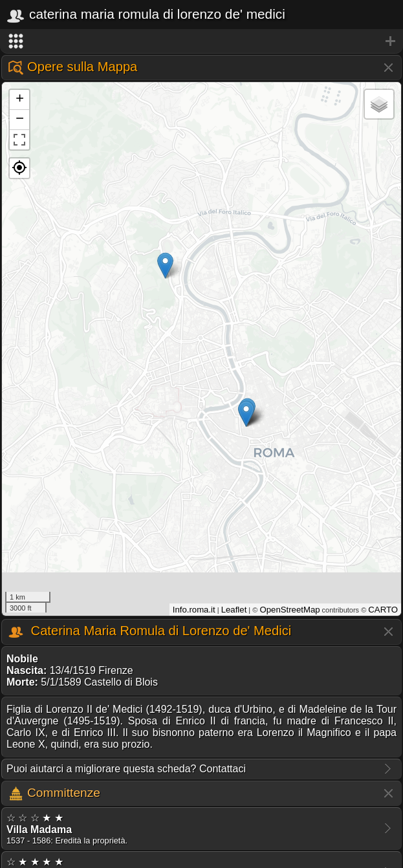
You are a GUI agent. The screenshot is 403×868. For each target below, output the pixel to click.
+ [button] (20, 100)
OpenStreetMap (289, 610)
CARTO (383, 610)
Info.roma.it (194, 610)
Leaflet (234, 610)
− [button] (20, 120)
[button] (19, 168)
